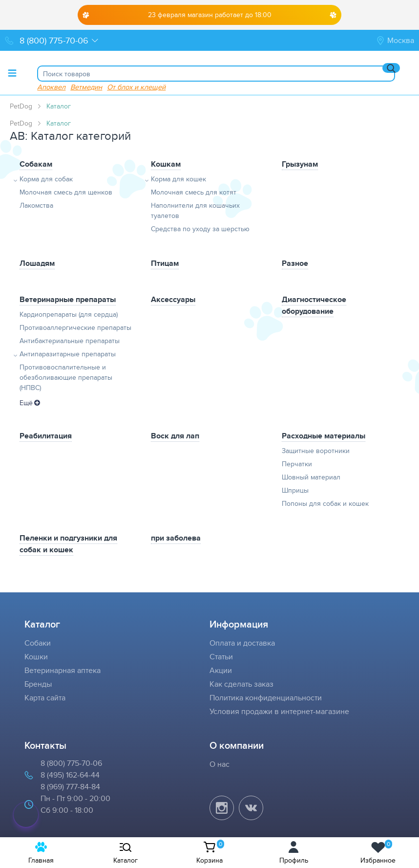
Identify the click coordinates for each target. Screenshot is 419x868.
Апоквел (51, 87)
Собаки (38, 643)
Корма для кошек (178, 179)
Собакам (36, 164)
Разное (295, 263)
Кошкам (166, 164)
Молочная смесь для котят (194, 192)
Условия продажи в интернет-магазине (279, 711)
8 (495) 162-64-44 (70, 775)
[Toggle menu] (12, 73)
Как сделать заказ (241, 684)
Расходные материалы (324, 436)
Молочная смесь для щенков (66, 192)
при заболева (176, 538)
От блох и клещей (136, 87)
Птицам (165, 263)
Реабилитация (46, 436)
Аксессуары (173, 299)
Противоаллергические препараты (75, 327)
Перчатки (297, 464)
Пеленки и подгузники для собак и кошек (68, 544)
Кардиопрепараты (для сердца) (69, 314)
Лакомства (36, 205)
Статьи (221, 657)
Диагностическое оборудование (314, 305)
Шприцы (295, 490)
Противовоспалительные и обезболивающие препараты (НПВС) (66, 377)
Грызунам (300, 164)
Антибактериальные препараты (70, 341)
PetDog (21, 106)
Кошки (36, 657)
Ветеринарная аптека (63, 670)
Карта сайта (45, 698)
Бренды (38, 684)
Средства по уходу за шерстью (200, 229)
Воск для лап (175, 436)
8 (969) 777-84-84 (70, 787)
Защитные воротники (316, 451)
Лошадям (37, 263)
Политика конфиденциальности (266, 698)
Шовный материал (311, 477)
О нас (220, 764)
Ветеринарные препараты (68, 299)
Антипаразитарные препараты (68, 354)
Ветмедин (86, 87)
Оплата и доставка (242, 643)
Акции (221, 670)
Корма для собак (46, 179)
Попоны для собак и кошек (325, 503)
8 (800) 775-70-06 (71, 763)
